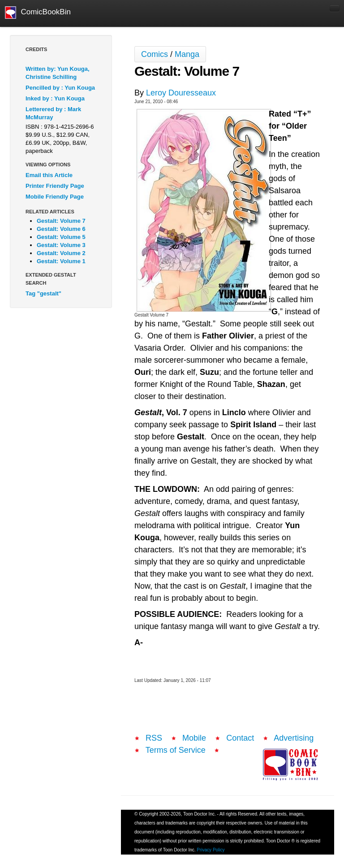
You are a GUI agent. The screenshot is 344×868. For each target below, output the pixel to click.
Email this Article (49, 175)
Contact (240, 738)
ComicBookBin (38, 13)
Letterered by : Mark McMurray (53, 113)
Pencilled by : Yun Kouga (60, 88)
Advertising (294, 738)
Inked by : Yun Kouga (55, 98)
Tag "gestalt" (43, 293)
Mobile (194, 738)
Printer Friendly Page (55, 186)
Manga (187, 54)
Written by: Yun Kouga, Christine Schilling (58, 73)
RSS (154, 738)
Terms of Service (176, 750)
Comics (155, 54)
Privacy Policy (211, 850)
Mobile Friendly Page (55, 197)
